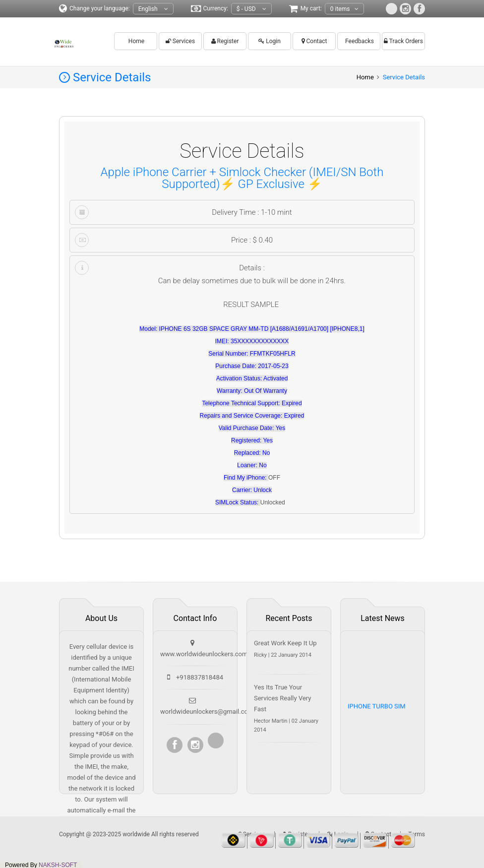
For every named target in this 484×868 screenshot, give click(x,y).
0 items (345, 9)
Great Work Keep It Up (285, 643)
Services (180, 41)
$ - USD (251, 9)
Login (270, 41)
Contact (314, 41)
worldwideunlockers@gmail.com (207, 712)
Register (225, 41)
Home (136, 41)
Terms (417, 834)
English (153, 9)
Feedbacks (359, 41)
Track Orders (403, 41)
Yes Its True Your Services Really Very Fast (282, 698)
